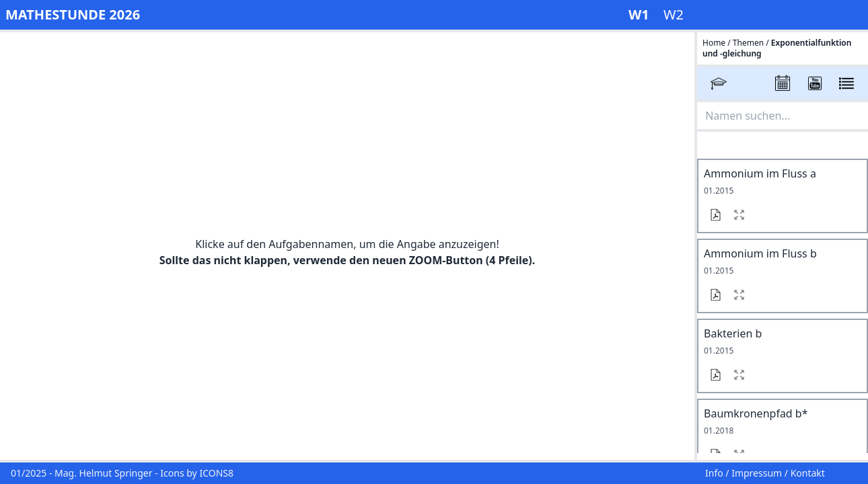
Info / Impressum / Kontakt (765, 473)
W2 (674, 14)
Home (715, 43)
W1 (641, 14)
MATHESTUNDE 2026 (73, 14)
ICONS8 (216, 473)
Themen (748, 43)
